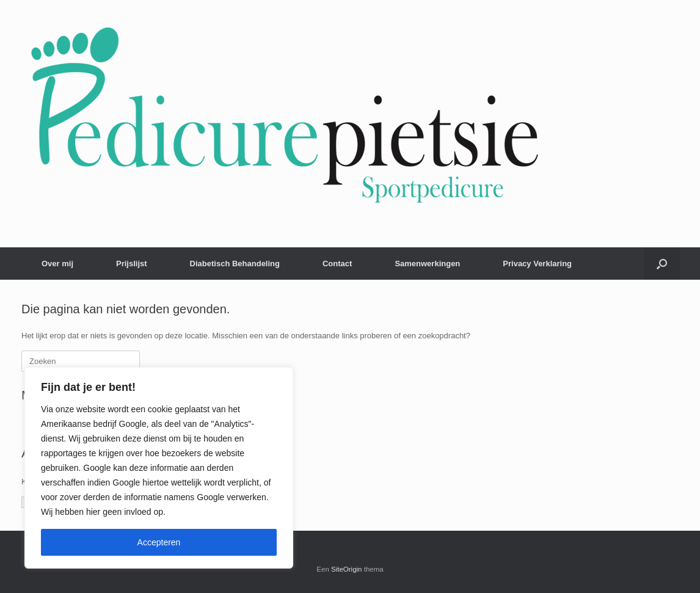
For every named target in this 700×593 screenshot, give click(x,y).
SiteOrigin (347, 569)
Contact (337, 264)
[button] (662, 264)
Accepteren (159, 542)
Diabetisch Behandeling (235, 264)
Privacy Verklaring (537, 264)
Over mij (57, 264)
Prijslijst (132, 264)
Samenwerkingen (427, 264)
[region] (159, 468)
